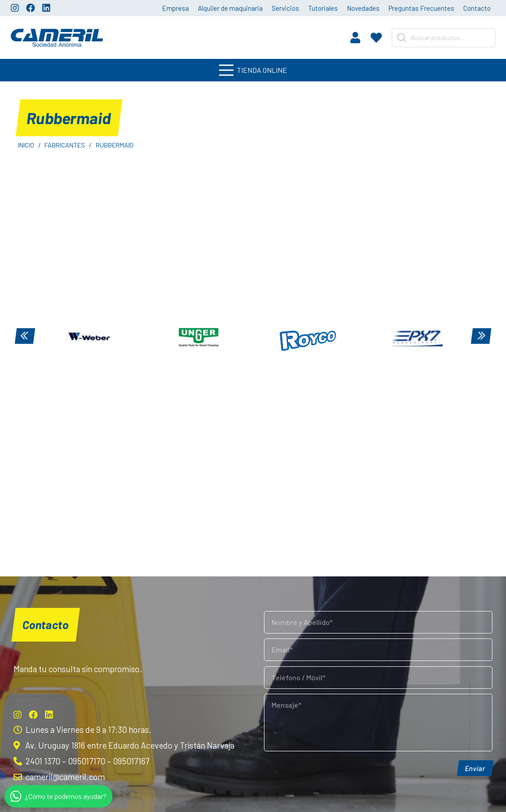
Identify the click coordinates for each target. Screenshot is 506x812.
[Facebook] (31, 8)
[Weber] (89, 337)
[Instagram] (15, 8)
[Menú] (253, 70)
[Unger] (199, 337)
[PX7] (417, 337)
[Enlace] (57, 38)
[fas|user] (355, 37)
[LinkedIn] (46, 8)
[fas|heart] (376, 37)
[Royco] (308, 337)
